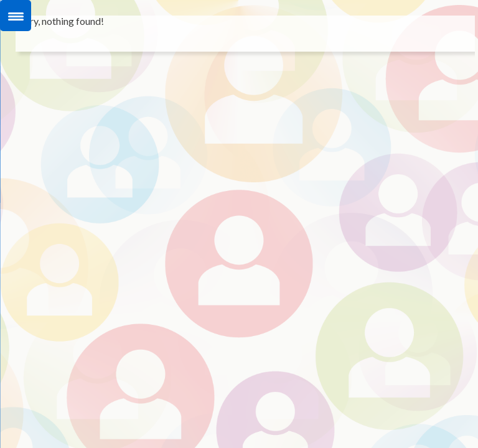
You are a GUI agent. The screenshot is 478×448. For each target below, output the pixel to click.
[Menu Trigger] (16, 16)
